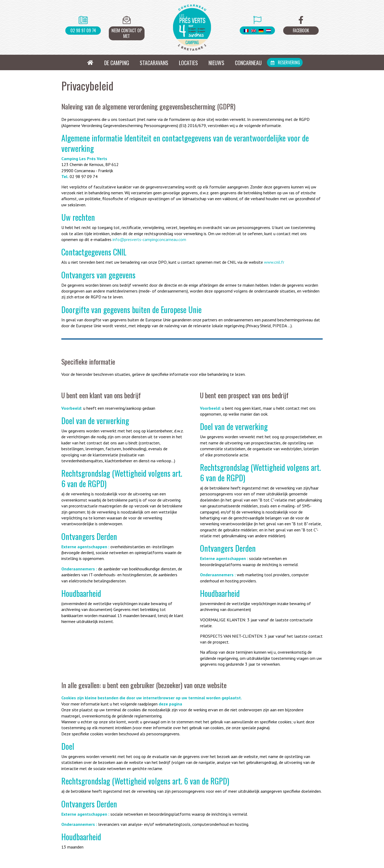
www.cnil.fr (274, 262)
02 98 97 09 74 (83, 30)
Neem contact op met (127, 33)
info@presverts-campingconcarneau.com (149, 239)
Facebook (301, 30)
